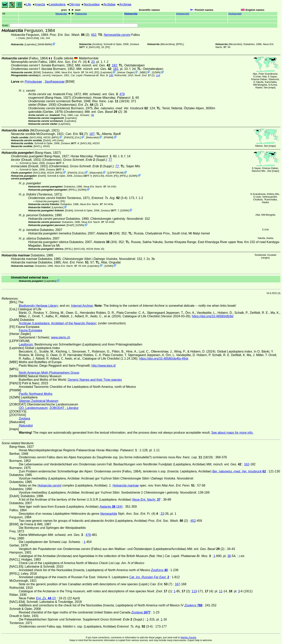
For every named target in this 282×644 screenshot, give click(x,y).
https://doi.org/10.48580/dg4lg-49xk (164, 359)
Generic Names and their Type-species (95, 380)
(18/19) (111, 101)
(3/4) (108, 233)
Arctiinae (125, 4)
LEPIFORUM (116, 173)
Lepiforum (26, 344)
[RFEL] (180, 44)
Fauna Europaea (30, 330)
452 (94, 35)
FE (108, 47)
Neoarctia (61, 14)
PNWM (109, 137)
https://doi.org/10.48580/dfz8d (213, 316)
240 (111, 75)
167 (92, 134)
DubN (42, 176)
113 (194, 591)
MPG (55, 137)
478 (88, 535)
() (183, 14)
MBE (143, 72)
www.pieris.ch (61, 337)
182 (114, 65)
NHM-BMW (45, 44)
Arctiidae (109, 4)
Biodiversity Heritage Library (38, 306)
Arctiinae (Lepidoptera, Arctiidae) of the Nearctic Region (57, 323)
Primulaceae (33, 82)
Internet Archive (82, 306)
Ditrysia (75, 4)
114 (158, 75)
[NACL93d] (33, 38)
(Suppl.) (85, 160)
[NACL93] (94, 47)
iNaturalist (92, 137)
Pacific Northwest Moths (36, 394)
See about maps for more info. (232, 433)
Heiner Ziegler (126, 72)
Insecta (40, 4)
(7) (76, 134)
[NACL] (38, 146)
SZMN (156, 72)
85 (93, 115)
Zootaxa (24, 418)
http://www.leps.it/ (104, 366)
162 (247, 464)
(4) (73, 62)
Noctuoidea (92, 4)
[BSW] (37, 72)
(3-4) (109, 198)
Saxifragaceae (55, 82)
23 (93, 62)
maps (272, 88)
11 (221, 591)
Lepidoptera (57, 4)
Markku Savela (188, 638)
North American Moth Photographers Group (49, 373)
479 (122, 94)
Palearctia (81, 14)
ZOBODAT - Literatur (64, 408)
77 (110, 160)
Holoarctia (131, 14)
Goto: (70, 25)
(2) (69, 35)
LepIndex (30, 44)
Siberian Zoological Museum (39, 401)
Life (29, 4)
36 (229, 556)
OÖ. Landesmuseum (33, 408)
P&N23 (69, 137)
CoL (78, 137)
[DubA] (47, 140)
